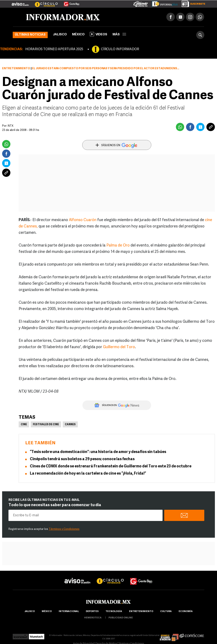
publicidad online (121, 618)
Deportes (92, 611)
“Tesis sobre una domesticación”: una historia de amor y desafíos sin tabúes (98, 452)
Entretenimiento (16, 69)
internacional (69, 611)
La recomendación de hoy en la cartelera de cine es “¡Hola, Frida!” (88, 474)
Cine (24, 425)
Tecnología (114, 611)
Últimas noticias (30, 35)
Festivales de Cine (46, 425)
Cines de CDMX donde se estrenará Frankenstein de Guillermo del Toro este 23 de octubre (111, 466)
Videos (99, 34)
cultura (166, 611)
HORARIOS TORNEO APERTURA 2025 (54, 49)
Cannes (70, 425)
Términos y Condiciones (64, 529)
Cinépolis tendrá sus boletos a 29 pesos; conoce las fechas (82, 459)
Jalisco (60, 35)
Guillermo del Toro (119, 347)
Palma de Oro (118, 246)
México (78, 35)
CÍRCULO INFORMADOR (120, 49)
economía (186, 611)
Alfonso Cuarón (83, 220)
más (119, 35)
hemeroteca (93, 618)
